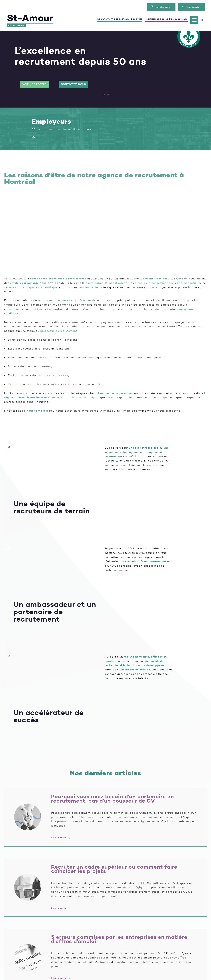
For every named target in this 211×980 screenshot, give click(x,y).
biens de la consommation (153, 283)
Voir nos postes (34, 84)
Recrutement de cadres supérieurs (166, 19)
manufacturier (118, 283)
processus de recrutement (59, 331)
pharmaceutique (189, 283)
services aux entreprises (22, 287)
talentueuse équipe (83, 397)
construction (95, 283)
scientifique (49, 287)
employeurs (185, 309)
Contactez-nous (73, 84)
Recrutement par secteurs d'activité (120, 19)
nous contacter (38, 411)
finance (152, 287)
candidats (11, 313)
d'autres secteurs (90, 287)
